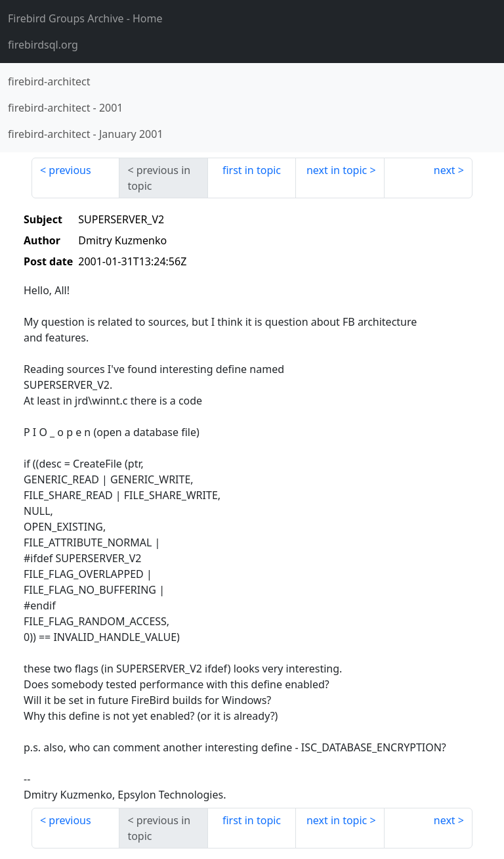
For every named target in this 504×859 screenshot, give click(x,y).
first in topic (252, 170)
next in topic (337, 170)
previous (70, 170)
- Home (85, 18)
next (445, 170)
